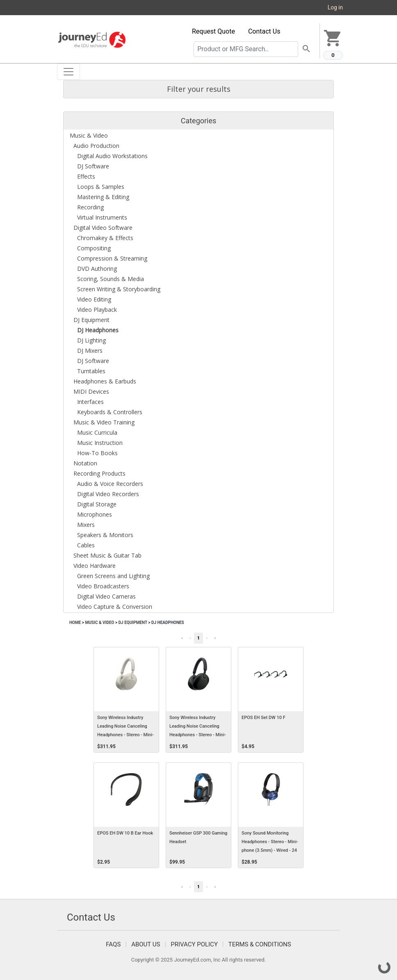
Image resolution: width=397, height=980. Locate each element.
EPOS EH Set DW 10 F (264, 718)
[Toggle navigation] (68, 72)
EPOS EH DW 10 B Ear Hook (125, 833)
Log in (335, 7)
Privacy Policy (194, 944)
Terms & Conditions (260, 944)
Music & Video (99, 623)
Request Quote (213, 31)
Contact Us (264, 31)
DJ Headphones (168, 623)
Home (75, 623)
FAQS (113, 944)
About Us (146, 944)
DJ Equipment (133, 623)
